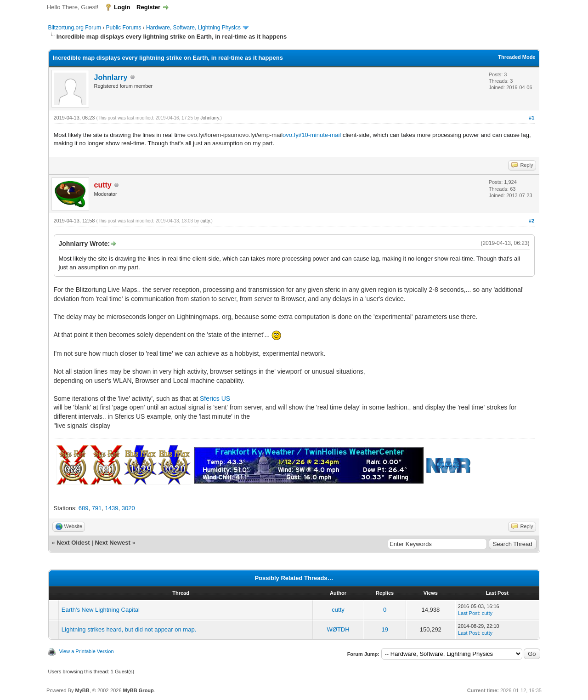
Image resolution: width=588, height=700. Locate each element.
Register (148, 7)
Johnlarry (111, 77)
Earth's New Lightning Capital (101, 610)
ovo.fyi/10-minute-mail (312, 135)
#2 (531, 221)
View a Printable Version (87, 651)
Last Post (469, 613)
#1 (531, 118)
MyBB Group (139, 690)
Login (122, 7)
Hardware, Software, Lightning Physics (193, 28)
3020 (128, 508)
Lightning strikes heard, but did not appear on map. (129, 629)
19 (384, 629)
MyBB (82, 690)
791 (97, 508)
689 (84, 508)
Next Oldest (73, 543)
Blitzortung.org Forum (75, 28)
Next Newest (112, 543)
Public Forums (124, 28)
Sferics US (215, 398)
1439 (112, 508)
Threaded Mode (517, 57)
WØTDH (338, 629)
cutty (205, 221)
